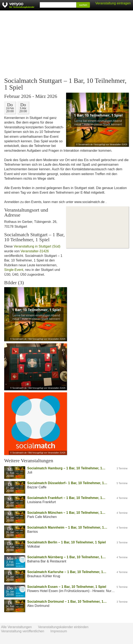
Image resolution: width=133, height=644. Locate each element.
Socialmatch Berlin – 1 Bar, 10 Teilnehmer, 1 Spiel (66, 542)
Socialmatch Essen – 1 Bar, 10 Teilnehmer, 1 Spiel (67, 587)
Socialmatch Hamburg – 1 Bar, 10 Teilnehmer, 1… (66, 468)
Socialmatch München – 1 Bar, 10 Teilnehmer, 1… (66, 513)
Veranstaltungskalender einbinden (63, 627)
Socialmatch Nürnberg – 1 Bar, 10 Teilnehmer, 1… (66, 557)
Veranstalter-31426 (35, 251)
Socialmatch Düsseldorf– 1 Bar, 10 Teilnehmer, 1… (67, 483)
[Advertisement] (66, 44)
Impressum (59, 631)
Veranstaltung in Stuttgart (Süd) (37, 246)
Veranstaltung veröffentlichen (23, 631)
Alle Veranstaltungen (16, 627)
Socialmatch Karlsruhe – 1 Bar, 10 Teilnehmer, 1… (67, 572)
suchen (83, 5)
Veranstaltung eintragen (113, 3)
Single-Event (14, 270)
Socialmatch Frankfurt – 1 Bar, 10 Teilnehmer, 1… (66, 498)
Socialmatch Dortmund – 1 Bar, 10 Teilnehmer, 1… (67, 602)
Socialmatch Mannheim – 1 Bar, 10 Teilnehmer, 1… (67, 527)
